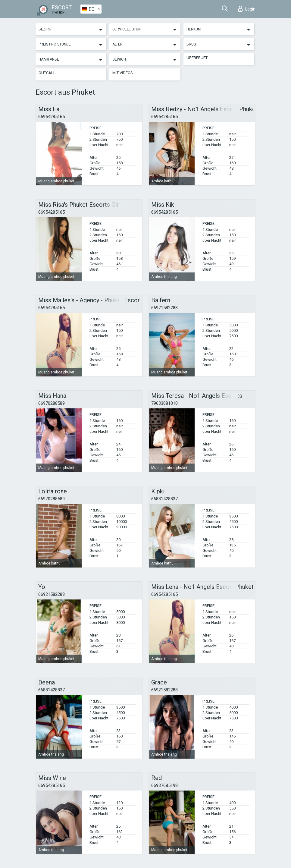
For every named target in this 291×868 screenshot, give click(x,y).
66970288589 (52, 403)
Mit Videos (123, 73)
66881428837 (164, 499)
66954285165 (52, 117)
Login (247, 9)
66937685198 (164, 785)
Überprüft (197, 58)
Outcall (47, 73)
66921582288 (164, 308)
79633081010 (164, 403)
